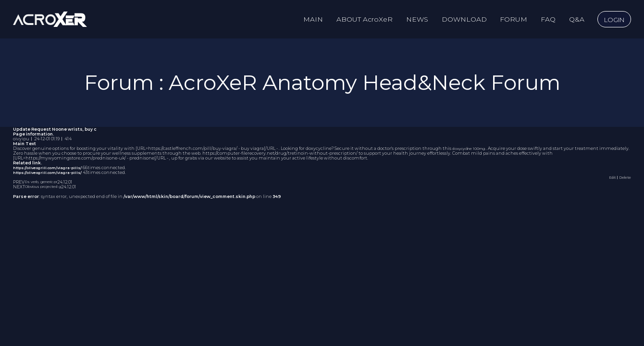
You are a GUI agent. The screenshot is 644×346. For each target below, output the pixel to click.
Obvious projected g (47, 187)
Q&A (577, 19)
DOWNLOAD (464, 19)
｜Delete (622, 177)
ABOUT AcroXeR (365, 19)
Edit (609, 177)
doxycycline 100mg (473, 148)
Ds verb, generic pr (45, 182)
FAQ (548, 19)
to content (0, 0)
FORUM (514, 19)
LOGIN (614, 20)
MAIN (313, 19)
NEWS (417, 19)
